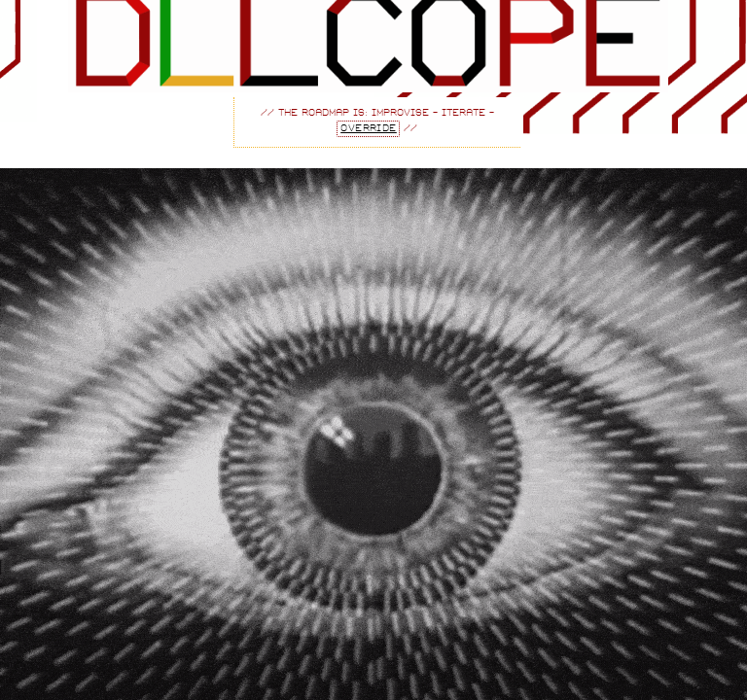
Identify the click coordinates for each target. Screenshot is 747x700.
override (369, 129)
